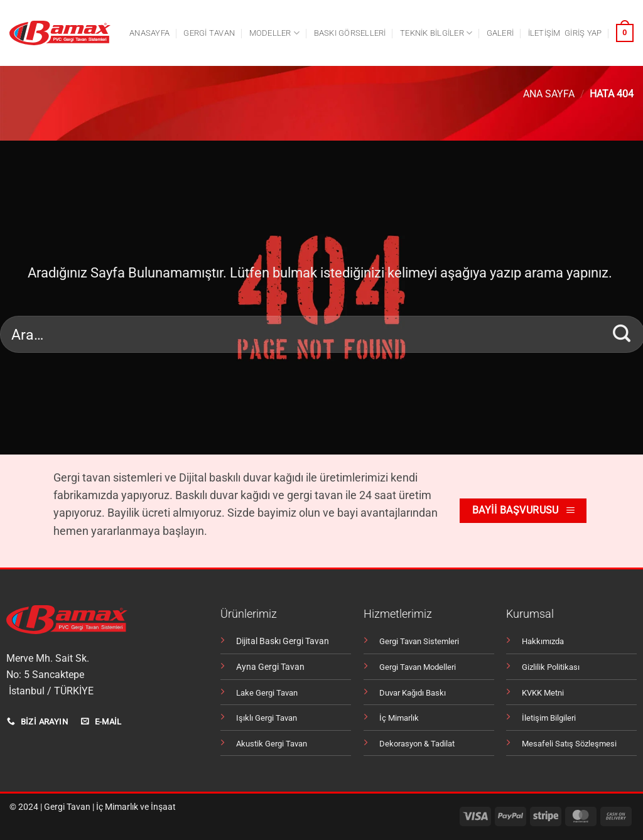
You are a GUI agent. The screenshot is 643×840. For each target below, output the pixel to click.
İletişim (544, 33)
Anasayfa (149, 33)
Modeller (275, 33)
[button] (583, 33)
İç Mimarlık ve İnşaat (136, 807)
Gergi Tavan (67, 807)
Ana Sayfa (549, 94)
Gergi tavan (209, 33)
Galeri (500, 33)
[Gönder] (622, 334)
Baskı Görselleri (350, 33)
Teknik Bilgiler (436, 33)
